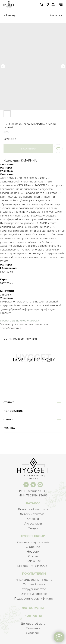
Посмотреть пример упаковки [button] (20, 321)
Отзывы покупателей (33, 542)
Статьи (33, 556)
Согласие (33, 633)
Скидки (33, 528)
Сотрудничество (34, 589)
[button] (41, 4)
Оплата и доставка (34, 594)
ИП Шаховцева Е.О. (33, 491)
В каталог (56, 15)
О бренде (33, 547)
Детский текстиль (33, 514)
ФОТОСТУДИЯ (33, 608)
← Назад (9, 15)
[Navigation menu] (61, 4)
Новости (33, 552)
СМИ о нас (33, 561)
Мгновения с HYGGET (33, 566)
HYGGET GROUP (33, 536)
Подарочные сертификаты (34, 599)
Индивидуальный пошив (34, 580)
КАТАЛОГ (33, 503)
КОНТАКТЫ (33, 616)
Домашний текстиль (33, 509)
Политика (33, 628)
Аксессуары (33, 524)
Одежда (33, 519)
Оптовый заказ (34, 584)
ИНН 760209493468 (33, 495)
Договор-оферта (33, 624)
